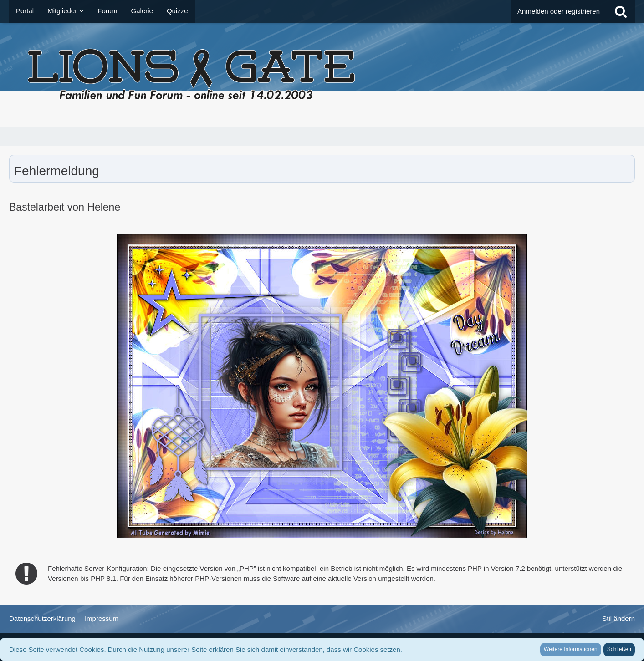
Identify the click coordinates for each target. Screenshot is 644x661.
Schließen (619, 649)
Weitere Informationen (571, 649)
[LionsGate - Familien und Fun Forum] (322, 75)
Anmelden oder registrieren (559, 11)
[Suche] (621, 11)
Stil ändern (618, 618)
